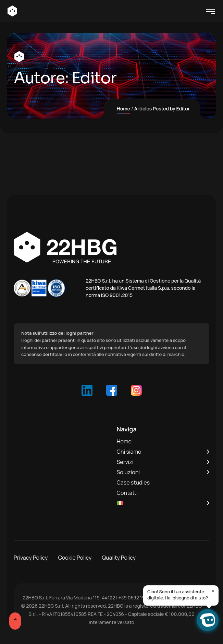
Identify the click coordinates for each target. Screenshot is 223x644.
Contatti (127, 493)
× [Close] (213, 591)
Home (123, 109)
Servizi (125, 462)
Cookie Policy (75, 558)
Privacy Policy (31, 558)
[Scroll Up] (15, 621)
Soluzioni (128, 472)
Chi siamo (129, 452)
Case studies (133, 482)
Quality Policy (119, 558)
